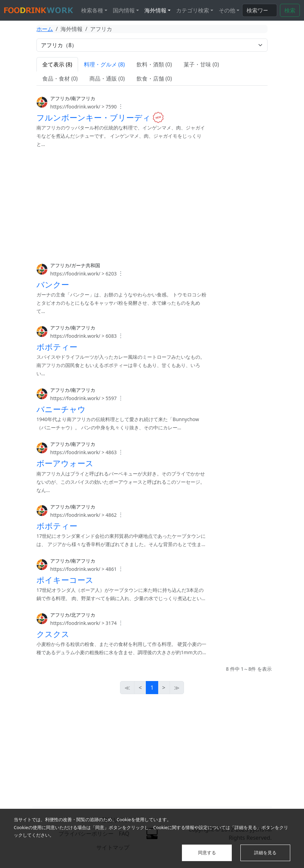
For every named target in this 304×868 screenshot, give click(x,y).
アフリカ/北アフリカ (73, 615)
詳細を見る (265, 853)
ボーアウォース (65, 463)
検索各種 (92, 10)
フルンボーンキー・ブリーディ (94, 117)
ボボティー (57, 347)
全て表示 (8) (57, 64)
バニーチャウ (61, 409)
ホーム (45, 29)
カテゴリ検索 (193, 10)
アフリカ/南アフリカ (73, 98)
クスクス (53, 634)
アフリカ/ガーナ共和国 (75, 265)
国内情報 (124, 10)
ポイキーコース (65, 579)
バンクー (53, 284)
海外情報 (155, 10)
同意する (207, 853)
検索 (290, 10)
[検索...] (260, 10)
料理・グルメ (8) (104, 64)
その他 (227, 10)
